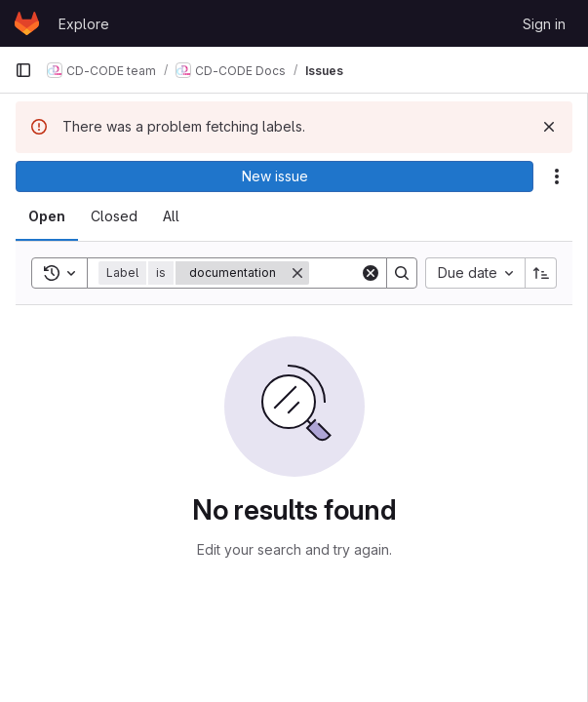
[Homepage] (27, 23)
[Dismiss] (549, 127)
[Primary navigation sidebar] (23, 70)
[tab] (47, 216)
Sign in (544, 24)
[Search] (402, 273)
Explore (84, 24)
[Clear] (371, 273)
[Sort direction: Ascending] (541, 273)
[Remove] (297, 273)
